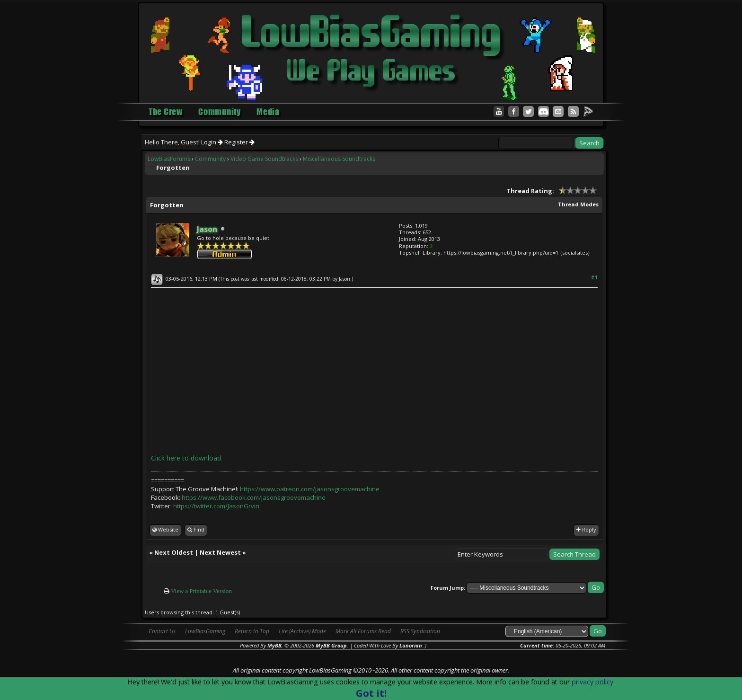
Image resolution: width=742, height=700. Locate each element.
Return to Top (252, 631)
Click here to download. (187, 458)
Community (210, 159)
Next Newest (220, 552)
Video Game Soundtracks (264, 159)
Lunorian (411, 645)
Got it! (371, 693)
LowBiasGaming (205, 631)
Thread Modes (578, 204)
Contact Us (162, 631)
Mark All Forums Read (363, 631)
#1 (594, 277)
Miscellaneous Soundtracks (339, 159)
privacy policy (592, 682)
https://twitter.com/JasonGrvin (216, 506)
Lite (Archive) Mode (302, 631)
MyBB (274, 645)
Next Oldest (174, 552)
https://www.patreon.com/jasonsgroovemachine (310, 489)
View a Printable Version (201, 591)
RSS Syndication (420, 631)
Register (239, 142)
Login (212, 142)
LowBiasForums (169, 159)
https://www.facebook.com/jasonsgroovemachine (254, 497)
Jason (344, 279)
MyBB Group (331, 645)
